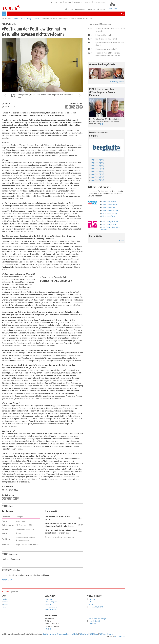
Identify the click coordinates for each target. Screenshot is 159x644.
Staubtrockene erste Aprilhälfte (107, 49)
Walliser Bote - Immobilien (110, 204)
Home (15, 19)
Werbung (68, 2)
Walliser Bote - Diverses (109, 213)
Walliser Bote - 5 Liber (108, 207)
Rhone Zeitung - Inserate (109, 221)
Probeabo (49, 604)
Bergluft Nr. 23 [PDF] (97, 180)
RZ (21, 19)
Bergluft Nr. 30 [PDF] (97, 160)
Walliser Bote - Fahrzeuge (110, 210)
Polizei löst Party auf (103, 35)
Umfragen (80, 9)
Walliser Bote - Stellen (109, 202)
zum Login (7, 580)
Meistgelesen (106, 24)
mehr (121, 240)
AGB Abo (75, 634)
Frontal (36, 19)
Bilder (91, 9)
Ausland (6, 604)
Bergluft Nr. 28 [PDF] (97, 165)
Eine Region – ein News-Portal (106, 39)
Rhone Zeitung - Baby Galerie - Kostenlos (111, 228)
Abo (61, 2)
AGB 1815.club (93, 634)
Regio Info (92, 599)
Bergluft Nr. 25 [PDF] (97, 174)
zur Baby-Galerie (117, 82)
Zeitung (28, 19)
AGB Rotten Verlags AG (106, 634)
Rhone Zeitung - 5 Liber (109, 224)
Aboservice (49, 599)
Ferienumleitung (51, 607)
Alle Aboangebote (52, 602)
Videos (101, 9)
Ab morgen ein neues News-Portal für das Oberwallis (110, 30)
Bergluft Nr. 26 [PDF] (97, 171)
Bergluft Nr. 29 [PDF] (97, 163)
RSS (90, 602)
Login (54, 2)
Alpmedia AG (93, 624)
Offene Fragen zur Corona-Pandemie (102, 94)
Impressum (52, 634)
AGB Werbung (83, 634)
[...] (102, 124)
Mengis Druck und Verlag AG (98, 619)
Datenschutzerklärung (64, 634)
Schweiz (6, 602)
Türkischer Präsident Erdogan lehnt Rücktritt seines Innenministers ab (108, 54)
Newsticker (94, 24)
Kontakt (88, 2)
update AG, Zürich (120, 636)
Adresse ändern (51, 609)
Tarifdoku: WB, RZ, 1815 (96, 607)
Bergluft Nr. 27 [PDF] (97, 168)
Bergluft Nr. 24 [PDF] (97, 177)
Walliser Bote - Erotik (108, 216)
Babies (69, 9)
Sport (5, 607)
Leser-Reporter (99, 2)
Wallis (5, 599)
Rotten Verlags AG (94, 621)
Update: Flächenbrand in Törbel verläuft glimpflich (110, 44)
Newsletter (78, 2)
